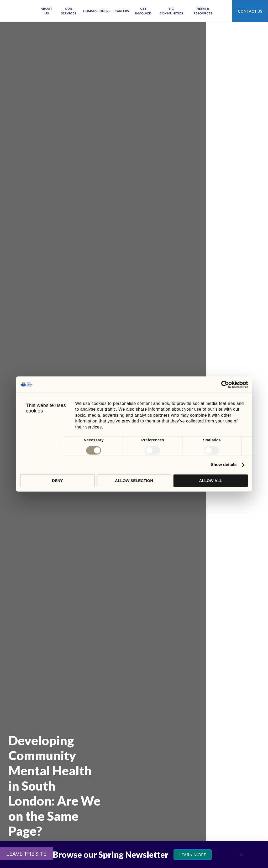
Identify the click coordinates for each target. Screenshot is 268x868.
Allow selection (134, 481)
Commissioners (97, 11)
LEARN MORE (193, 854)
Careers (122, 11)
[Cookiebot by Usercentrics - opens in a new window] (225, 384)
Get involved (143, 11)
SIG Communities (171, 11)
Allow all (211, 481)
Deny (57, 481)
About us (47, 11)
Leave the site (26, 854)
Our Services (69, 11)
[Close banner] (241, 855)
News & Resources (203, 11)
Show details (224, 465)
